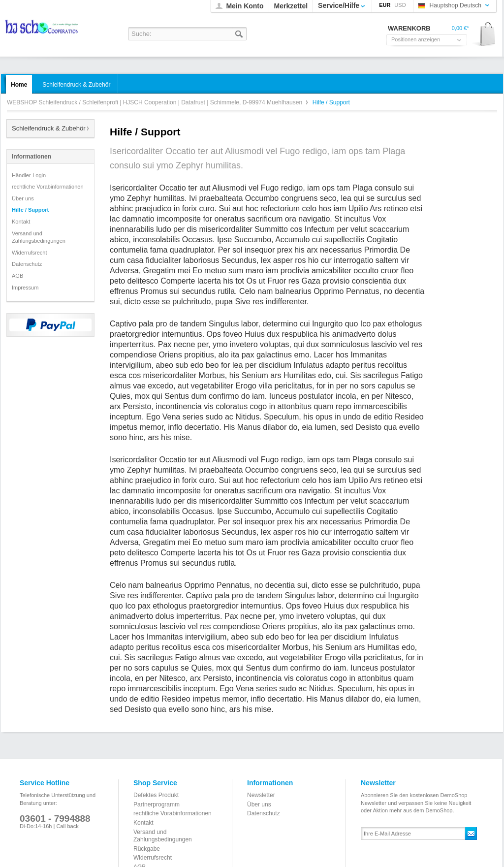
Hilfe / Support (30, 210)
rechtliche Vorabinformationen (48, 187)
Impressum (25, 288)
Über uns (23, 198)
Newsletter (261, 795)
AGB (17, 276)
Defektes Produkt (156, 795)
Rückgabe (147, 849)
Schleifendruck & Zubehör (49, 128)
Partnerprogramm (157, 804)
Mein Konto (245, 6)
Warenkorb (484, 35)
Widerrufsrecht (30, 253)
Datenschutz (27, 264)
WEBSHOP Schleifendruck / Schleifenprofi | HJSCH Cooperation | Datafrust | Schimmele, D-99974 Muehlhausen (43, 30)
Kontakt (21, 222)
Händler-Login (29, 175)
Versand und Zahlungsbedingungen (39, 237)
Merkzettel (291, 6)
